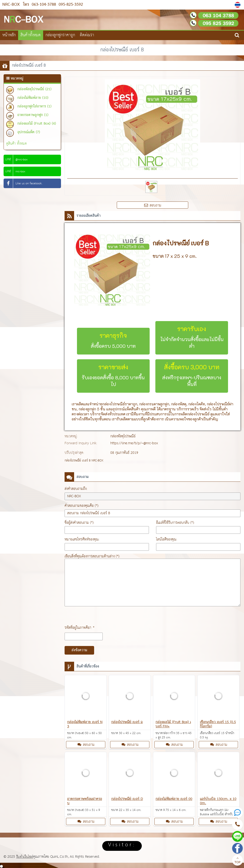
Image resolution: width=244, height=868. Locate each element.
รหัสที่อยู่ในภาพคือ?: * (79, 628)
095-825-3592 (70, 5)
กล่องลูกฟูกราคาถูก (60, 35)
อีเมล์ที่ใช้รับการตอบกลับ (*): (175, 523)
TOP (237, 861)
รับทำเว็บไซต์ (25, 857)
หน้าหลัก (9, 35)
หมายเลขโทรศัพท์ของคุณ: (82, 539)
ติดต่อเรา (87, 35)
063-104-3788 (44, 5)
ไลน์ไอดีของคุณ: (167, 539)
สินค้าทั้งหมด (31, 35)
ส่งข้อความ (79, 650)
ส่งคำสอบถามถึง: (76, 489)
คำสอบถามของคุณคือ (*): (82, 506)
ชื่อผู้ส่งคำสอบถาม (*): (79, 523)
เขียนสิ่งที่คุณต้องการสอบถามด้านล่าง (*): (92, 556)
